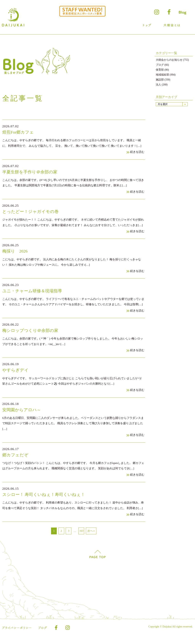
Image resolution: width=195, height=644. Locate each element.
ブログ (160, 65)
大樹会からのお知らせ (169, 60)
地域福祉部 (162, 75)
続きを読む (137, 152)
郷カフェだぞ (16, 459)
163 (81, 536)
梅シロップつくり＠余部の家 (32, 333)
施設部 (160, 80)
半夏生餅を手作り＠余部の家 (31, 173)
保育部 (160, 70)
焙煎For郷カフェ (19, 132)
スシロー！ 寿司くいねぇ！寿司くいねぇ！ (46, 499)
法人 (158, 85)
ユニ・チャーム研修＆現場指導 (33, 293)
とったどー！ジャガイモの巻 (32, 213)
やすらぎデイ (16, 373)
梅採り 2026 (16, 253)
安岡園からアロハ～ (22, 414)
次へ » (91, 536)
